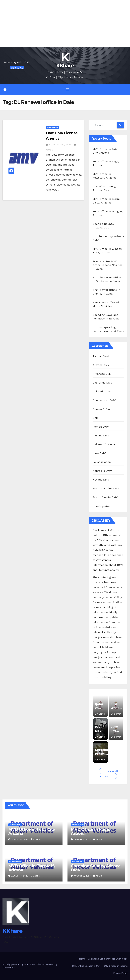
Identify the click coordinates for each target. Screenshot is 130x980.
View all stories (109, 774)
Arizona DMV (101, 365)
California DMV (102, 382)
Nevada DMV (101, 479)
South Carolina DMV (106, 488)
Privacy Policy (120, 973)
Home (82, 959)
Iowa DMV (99, 453)
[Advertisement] (65, 23)
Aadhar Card (101, 356)
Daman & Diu (101, 409)
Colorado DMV (102, 391)
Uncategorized (102, 506)
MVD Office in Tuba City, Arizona (32, 831)
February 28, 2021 (61, 145)
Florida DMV (101, 427)
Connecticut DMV (104, 400)
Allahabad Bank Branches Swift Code (108, 959)
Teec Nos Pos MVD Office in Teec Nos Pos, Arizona (108, 265)
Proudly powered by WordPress (19, 964)
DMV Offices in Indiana (116, 966)
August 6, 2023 (20, 839)
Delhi (96, 418)
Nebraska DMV (102, 471)
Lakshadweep (102, 462)
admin (35, 839)
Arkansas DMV (102, 374)
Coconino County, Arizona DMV (96, 868)
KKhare (65, 66)
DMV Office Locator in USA (86, 966)
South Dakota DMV (105, 497)
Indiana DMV (53, 127)
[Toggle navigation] (67, 89)
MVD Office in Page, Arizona (90, 831)
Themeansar (9, 967)
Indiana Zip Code (104, 444)
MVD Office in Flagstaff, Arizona (32, 868)
